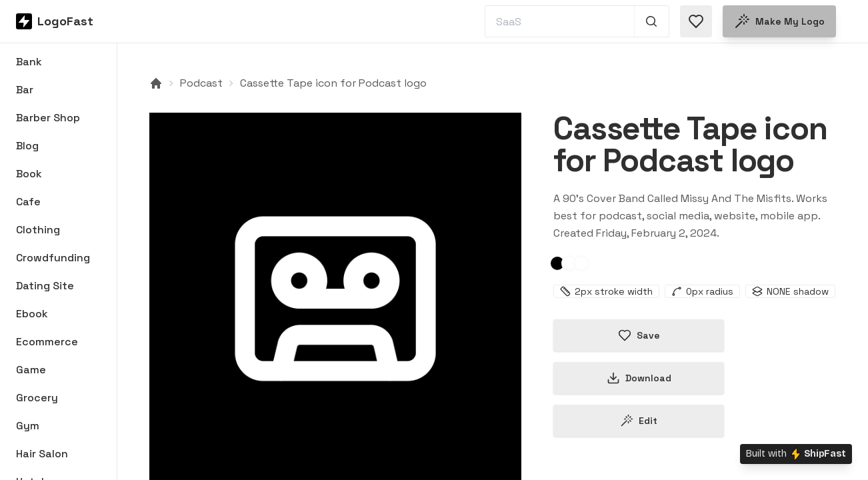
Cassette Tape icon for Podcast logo (333, 83)
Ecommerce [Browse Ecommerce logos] (47, 342)
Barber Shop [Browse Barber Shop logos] (48, 118)
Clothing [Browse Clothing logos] (38, 230)
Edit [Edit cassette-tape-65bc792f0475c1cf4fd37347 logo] (639, 421)
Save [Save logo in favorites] (639, 335)
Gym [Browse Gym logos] (28, 426)
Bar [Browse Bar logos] (25, 90)
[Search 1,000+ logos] (652, 21)
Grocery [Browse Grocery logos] (37, 398)
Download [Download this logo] (639, 378)
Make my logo (779, 21)
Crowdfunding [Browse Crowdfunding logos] (53, 258)
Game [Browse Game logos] (31, 370)
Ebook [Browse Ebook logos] (32, 314)
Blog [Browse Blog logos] (27, 146)
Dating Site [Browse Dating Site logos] (45, 286)
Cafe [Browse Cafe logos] (28, 202)
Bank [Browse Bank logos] (29, 62)
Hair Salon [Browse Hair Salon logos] (42, 454)
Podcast (201, 83)
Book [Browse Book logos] (29, 174)
